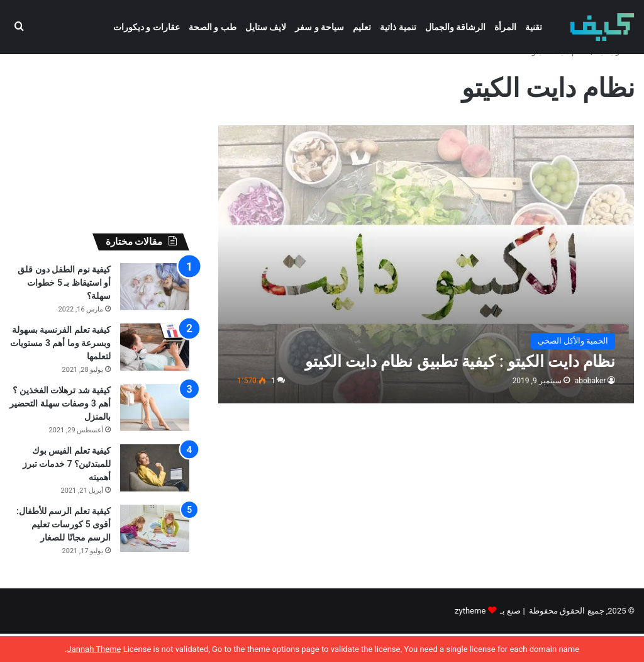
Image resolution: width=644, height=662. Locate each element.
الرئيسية (615, 80)
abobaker (591, 409)
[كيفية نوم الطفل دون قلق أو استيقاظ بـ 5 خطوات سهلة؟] (155, 315)
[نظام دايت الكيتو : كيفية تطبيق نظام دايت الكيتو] (426, 292)
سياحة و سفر (319, 27)
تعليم (362, 27)
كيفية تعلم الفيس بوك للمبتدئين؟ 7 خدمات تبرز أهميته (67, 492)
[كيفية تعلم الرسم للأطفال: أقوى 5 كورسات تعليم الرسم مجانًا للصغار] (155, 557)
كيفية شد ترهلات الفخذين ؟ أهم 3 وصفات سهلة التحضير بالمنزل (60, 432)
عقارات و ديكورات (147, 27)
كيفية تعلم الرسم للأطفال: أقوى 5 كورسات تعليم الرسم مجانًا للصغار (64, 553)
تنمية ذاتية (398, 27)
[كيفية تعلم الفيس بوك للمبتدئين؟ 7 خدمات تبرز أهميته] (155, 496)
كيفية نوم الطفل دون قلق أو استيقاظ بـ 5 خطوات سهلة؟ (64, 311)
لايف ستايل (266, 27)
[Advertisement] (99, 152)
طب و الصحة (213, 27)
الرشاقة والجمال (455, 27)
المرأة (505, 27)
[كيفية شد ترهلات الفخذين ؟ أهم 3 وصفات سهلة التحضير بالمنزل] (155, 436)
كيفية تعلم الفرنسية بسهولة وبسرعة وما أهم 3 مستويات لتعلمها (60, 371)
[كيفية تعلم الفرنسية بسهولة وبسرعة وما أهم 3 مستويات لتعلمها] (155, 375)
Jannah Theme (94, 649)
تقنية (534, 27)
